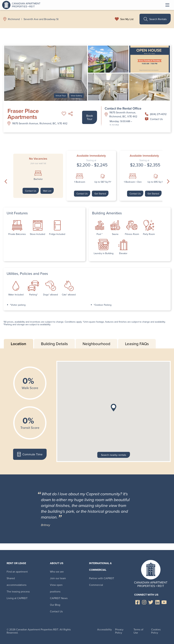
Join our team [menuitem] (58, 578)
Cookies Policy (156, 631)
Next (168, 181)
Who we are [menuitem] (57, 572)
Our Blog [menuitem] (55, 605)
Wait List (47, 191)
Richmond (14, 19)
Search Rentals (155, 19)
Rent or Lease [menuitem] (16, 563)
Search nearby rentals (114, 455)
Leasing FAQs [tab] (137, 344)
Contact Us (154, 119)
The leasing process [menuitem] (18, 591)
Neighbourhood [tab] (96, 344)
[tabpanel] (87, 411)
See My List (127, 19)
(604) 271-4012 (156, 114)
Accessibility (104, 629)
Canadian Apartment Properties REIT (22, 5)
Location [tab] (18, 344)
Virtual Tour (61, 96)
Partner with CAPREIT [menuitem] (102, 578)
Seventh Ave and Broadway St (41, 19)
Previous (6, 181)
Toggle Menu (167, 5)
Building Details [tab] (54, 344)
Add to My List (64, 114)
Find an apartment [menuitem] (17, 572)
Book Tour (90, 117)
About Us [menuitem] (57, 563)
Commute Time (30, 454)
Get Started (100, 194)
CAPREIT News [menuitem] (59, 598)
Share (70, 114)
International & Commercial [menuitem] (100, 567)
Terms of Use (138, 631)
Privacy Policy (119, 631)
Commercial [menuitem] (96, 585)
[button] (114, 408)
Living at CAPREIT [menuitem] (17, 598)
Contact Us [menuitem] (56, 611)
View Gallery (76, 96)
